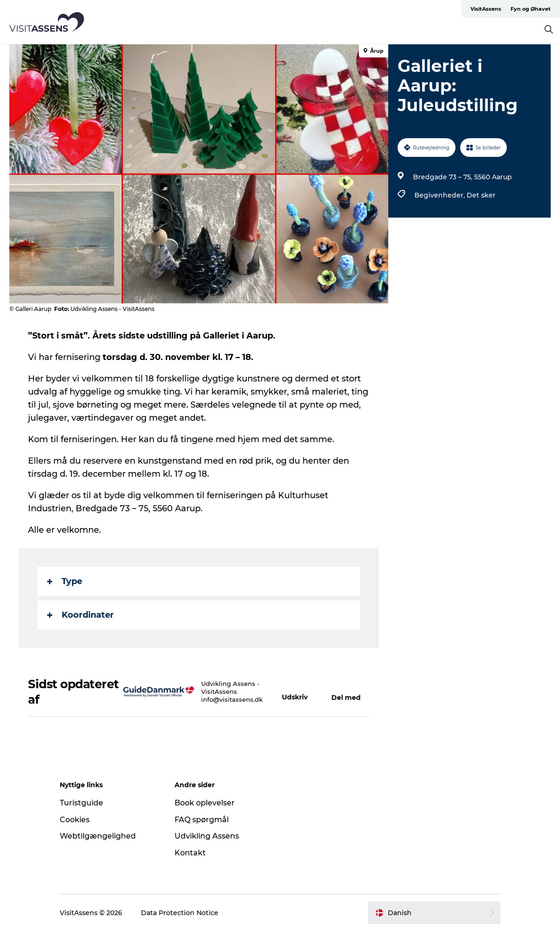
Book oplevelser (205, 803)
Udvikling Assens (207, 836)
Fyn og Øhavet (531, 9)
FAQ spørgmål (202, 820)
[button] (297, 692)
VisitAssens (486, 9)
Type (65, 581)
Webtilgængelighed (98, 836)
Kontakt (190, 853)
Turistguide (81, 803)
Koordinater (80, 615)
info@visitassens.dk (232, 699)
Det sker (481, 195)
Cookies (75, 820)
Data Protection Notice (180, 913)
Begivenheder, (441, 195)
